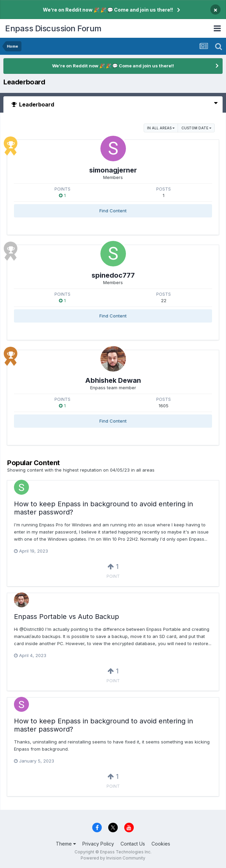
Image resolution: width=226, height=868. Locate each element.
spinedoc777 (113, 275)
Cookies (161, 844)
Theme (66, 844)
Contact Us (133, 844)
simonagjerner (113, 170)
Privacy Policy (98, 844)
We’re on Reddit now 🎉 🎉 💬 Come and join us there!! (108, 10)
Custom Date (196, 128)
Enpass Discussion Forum (53, 28)
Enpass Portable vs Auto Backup (67, 617)
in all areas (161, 128)
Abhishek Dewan (113, 380)
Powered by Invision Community (113, 858)
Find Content (113, 211)
